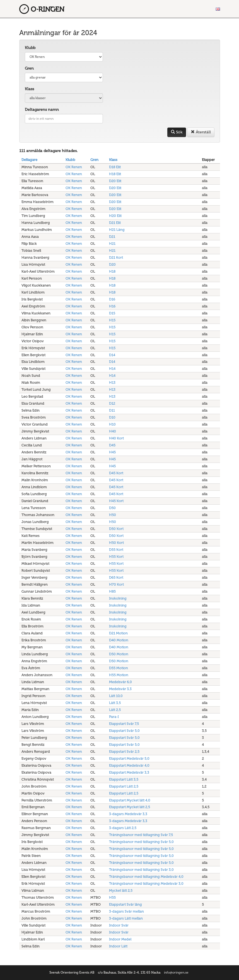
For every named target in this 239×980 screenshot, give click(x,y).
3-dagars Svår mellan (126, 911)
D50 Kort (116, 529)
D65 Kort (116, 577)
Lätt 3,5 (115, 703)
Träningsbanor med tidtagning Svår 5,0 (141, 842)
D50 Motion (119, 654)
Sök (177, 132)
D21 (112, 237)
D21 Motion (118, 633)
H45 (112, 452)
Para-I (114, 717)
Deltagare (29, 160)
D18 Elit (115, 167)
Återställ (201, 132)
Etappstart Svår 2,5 (124, 752)
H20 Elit (115, 216)
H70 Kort (116, 584)
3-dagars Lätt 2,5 (123, 828)
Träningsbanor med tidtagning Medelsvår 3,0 (146, 884)
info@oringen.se (176, 972)
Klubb (30, 48)
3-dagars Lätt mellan (126, 918)
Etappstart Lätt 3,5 (124, 779)
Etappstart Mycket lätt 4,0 (130, 800)
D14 (112, 355)
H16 (112, 306)
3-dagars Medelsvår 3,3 (128, 814)
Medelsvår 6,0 (120, 682)
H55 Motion (119, 675)
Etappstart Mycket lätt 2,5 (130, 807)
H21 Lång (117, 230)
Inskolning (118, 598)
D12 (112, 403)
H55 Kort (116, 557)
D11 (112, 410)
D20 (112, 264)
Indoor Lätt (118, 946)
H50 (113, 515)
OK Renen (74, 167)
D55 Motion (119, 668)
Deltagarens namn (42, 110)
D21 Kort (116, 257)
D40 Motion (119, 640)
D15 (112, 313)
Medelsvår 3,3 (120, 689)
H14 (112, 369)
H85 (112, 591)
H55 (112, 897)
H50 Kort (116, 543)
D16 (112, 299)
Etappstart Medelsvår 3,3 (129, 772)
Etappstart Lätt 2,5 (124, 786)
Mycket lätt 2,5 (121, 890)
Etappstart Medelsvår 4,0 (129, 765)
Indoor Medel (120, 939)
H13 (112, 383)
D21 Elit (115, 223)
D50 (112, 508)
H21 (112, 244)
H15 (112, 320)
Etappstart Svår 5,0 (124, 731)
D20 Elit (115, 181)
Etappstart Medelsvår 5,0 (129, 758)
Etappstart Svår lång (125, 904)
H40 (113, 431)
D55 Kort (116, 550)
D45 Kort (116, 473)
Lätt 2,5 (115, 710)
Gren (29, 68)
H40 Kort (116, 438)
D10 (112, 417)
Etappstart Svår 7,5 (124, 724)
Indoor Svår (119, 925)
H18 (112, 271)
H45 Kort (116, 501)
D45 (112, 445)
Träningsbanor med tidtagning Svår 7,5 (141, 835)
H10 (112, 424)
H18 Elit (115, 174)
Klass (29, 89)
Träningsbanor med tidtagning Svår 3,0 (141, 870)
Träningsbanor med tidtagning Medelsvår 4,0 (146, 877)
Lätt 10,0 (116, 696)
